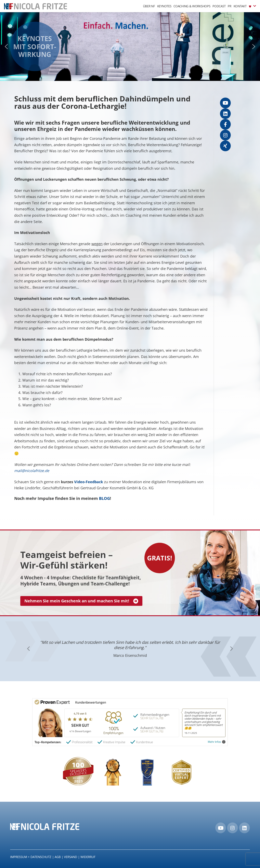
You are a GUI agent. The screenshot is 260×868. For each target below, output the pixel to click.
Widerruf (88, 857)
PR (229, 6)
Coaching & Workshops (192, 6)
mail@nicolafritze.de (32, 471)
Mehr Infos (217, 742)
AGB (58, 857)
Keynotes (164, 6)
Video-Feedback (89, 482)
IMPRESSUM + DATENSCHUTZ (31, 857)
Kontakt (240, 6)
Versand (71, 857)
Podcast (219, 6)
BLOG (104, 498)
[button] (6, 47)
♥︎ (252, 6)
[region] (130, 47)
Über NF (149, 6)
